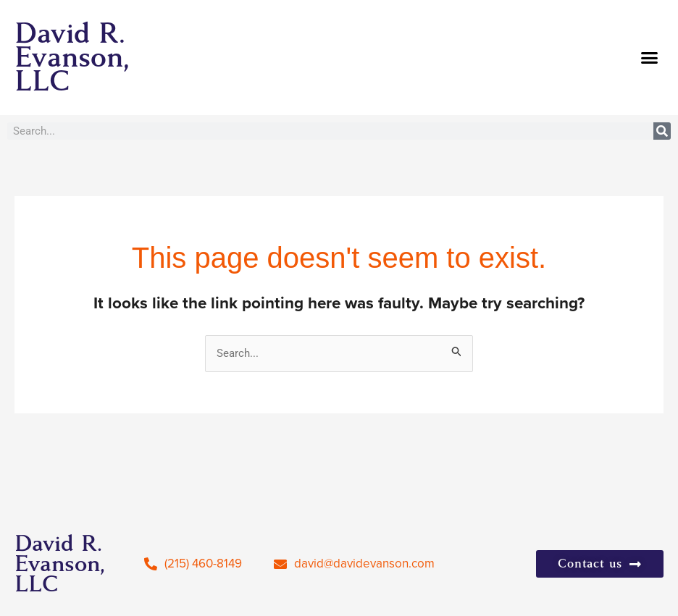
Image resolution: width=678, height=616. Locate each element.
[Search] (662, 131)
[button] (650, 58)
